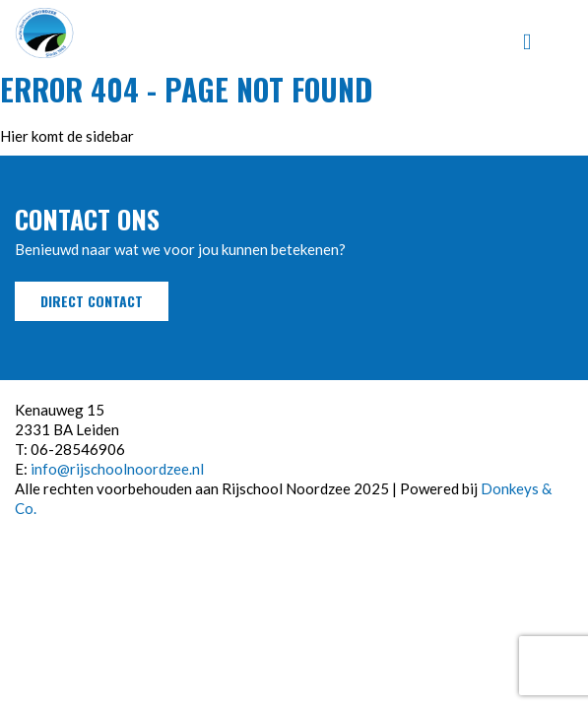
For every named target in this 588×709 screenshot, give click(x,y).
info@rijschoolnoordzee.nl (117, 469)
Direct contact (92, 301)
